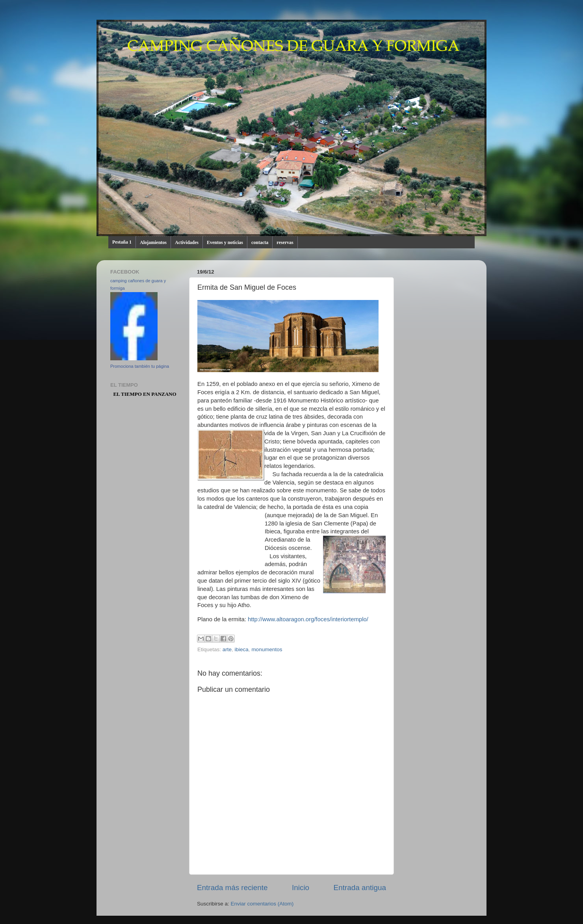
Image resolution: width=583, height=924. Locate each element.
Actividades (187, 242)
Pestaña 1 (122, 242)
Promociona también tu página (140, 366)
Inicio (301, 888)
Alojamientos (153, 242)
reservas (285, 242)
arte (227, 649)
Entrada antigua (360, 888)
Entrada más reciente (232, 888)
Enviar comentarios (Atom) (262, 904)
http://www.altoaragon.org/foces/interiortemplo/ (308, 619)
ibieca (242, 649)
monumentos (267, 649)
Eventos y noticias (225, 242)
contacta (260, 242)
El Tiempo (127, 394)
